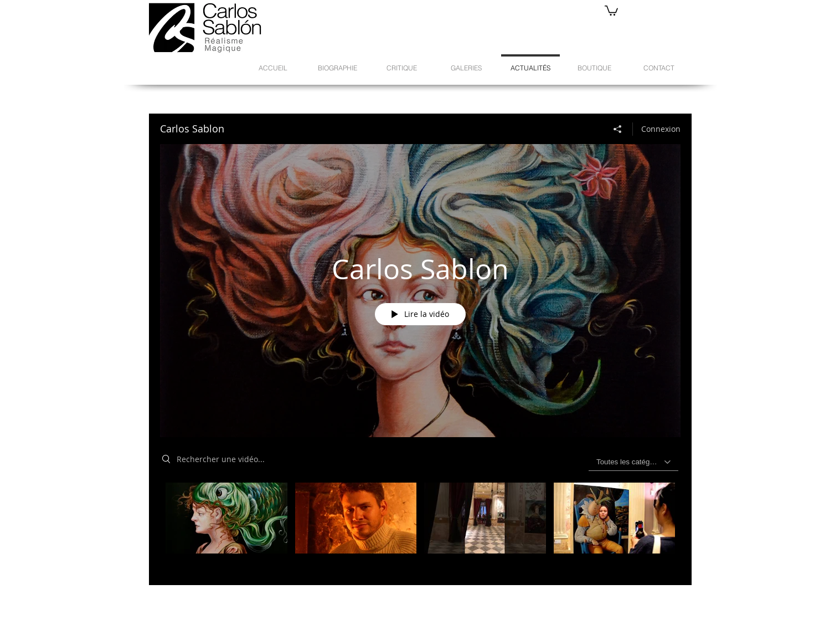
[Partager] (618, 129)
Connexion (661, 129)
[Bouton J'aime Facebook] (563, 598)
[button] (611, 10)
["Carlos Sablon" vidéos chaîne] (420, 526)
